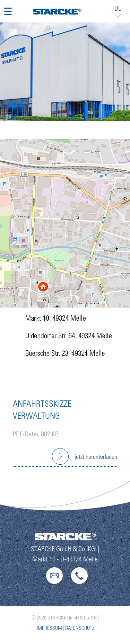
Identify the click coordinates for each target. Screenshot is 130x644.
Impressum (49, 628)
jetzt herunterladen (96, 457)
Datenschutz (80, 628)
